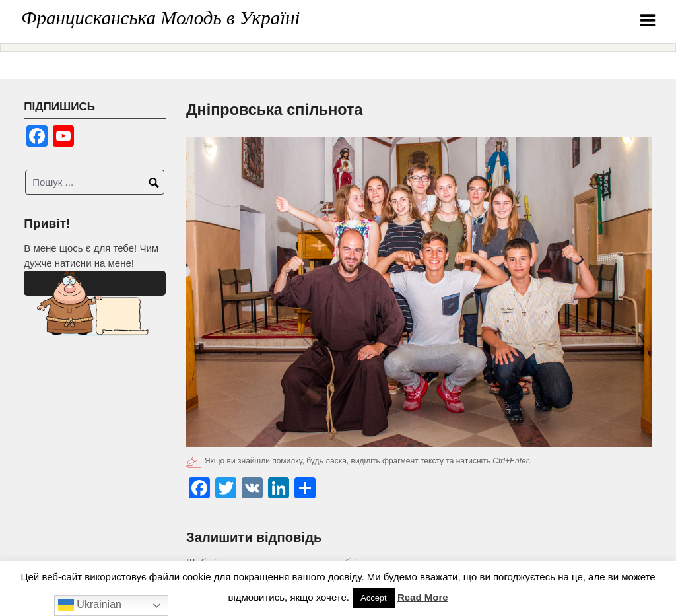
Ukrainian (90, 605)
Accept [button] (374, 598)
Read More (423, 597)
